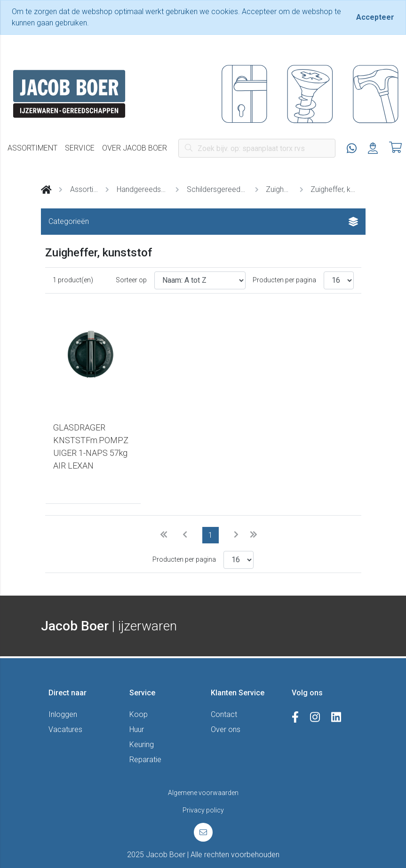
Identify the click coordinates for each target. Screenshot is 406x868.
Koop (139, 714)
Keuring (142, 745)
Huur (137, 729)
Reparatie (145, 760)
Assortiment (32, 148)
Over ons (226, 729)
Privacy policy (203, 810)
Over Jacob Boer (135, 148)
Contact (224, 714)
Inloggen (63, 714)
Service (80, 148)
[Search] (257, 148)
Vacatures (65, 729)
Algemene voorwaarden (203, 793)
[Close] (375, 17)
